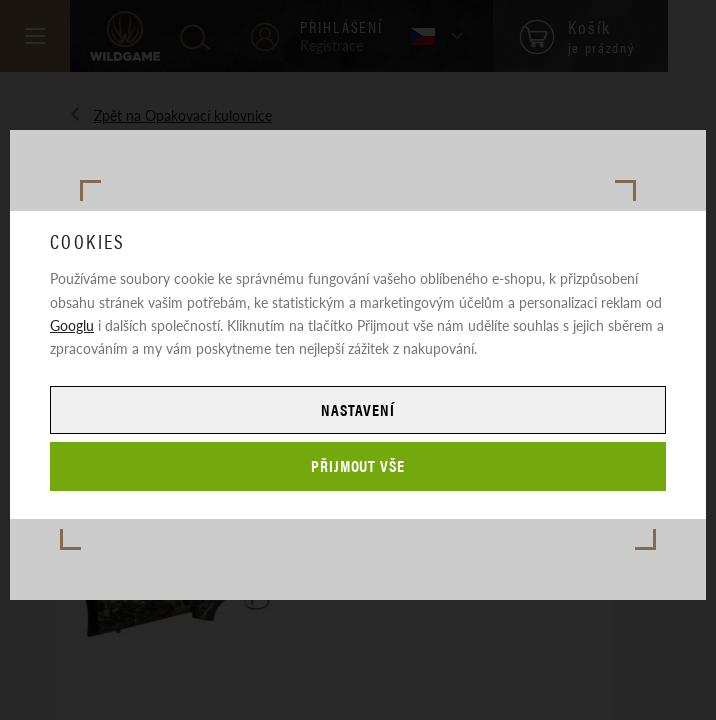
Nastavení (358, 409)
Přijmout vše (358, 465)
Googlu (72, 325)
